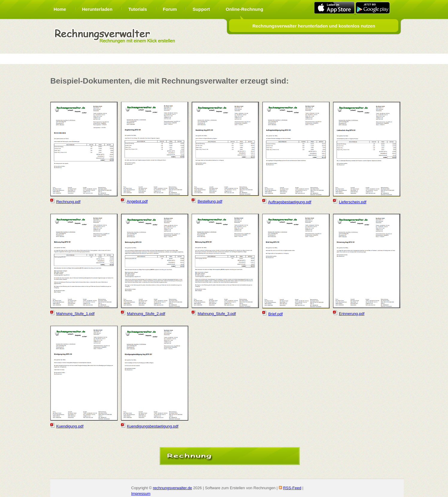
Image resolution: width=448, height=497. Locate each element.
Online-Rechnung (245, 9)
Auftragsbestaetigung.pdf (290, 202)
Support (201, 9)
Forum (170, 9)
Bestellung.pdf (210, 201)
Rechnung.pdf (68, 202)
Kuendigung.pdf (70, 426)
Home (60, 9)
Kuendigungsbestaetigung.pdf (153, 426)
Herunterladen (97, 9)
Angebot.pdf (137, 201)
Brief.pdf (276, 314)
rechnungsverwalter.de (172, 488)
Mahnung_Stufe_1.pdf (75, 314)
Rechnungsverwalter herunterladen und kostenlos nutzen (314, 26)
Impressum (141, 494)
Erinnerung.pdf (352, 314)
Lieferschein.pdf (353, 202)
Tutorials (137, 9)
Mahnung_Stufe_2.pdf (146, 314)
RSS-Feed (292, 488)
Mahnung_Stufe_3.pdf (217, 314)
